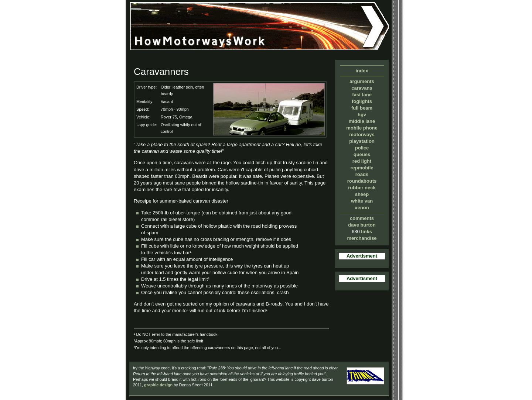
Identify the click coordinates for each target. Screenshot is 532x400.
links (366, 232)
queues (362, 154)
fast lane (362, 95)
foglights (362, 101)
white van (362, 201)
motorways (362, 135)
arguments (362, 81)
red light (362, 161)
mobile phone (362, 128)
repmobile (362, 168)
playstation (362, 141)
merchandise (362, 238)
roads (362, 174)
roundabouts (362, 181)
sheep (362, 194)
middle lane (362, 121)
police (362, 148)
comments (362, 218)
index (362, 71)
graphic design (158, 385)
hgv (362, 115)
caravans (362, 88)
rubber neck (362, 188)
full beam (362, 108)
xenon (362, 208)
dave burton (362, 225)
